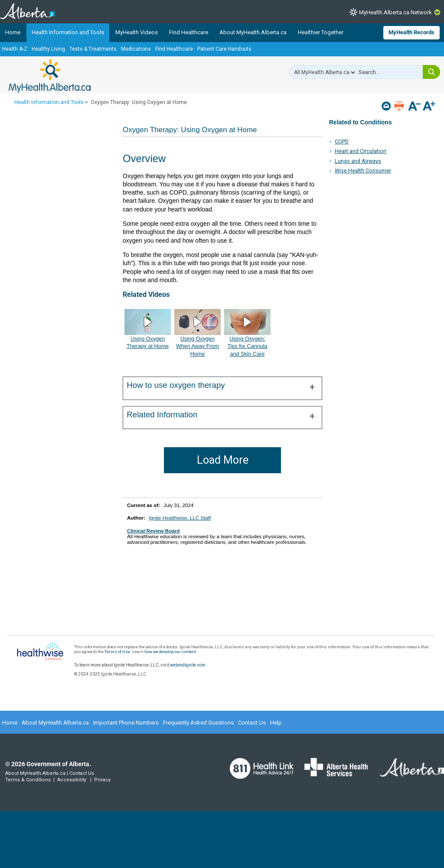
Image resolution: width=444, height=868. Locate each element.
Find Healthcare (189, 32)
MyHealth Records (411, 32)
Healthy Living (48, 49)
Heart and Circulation (361, 151)
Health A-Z (15, 49)
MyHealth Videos (137, 32)
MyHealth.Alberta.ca (50, 76)
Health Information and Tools (68, 32)
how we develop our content (170, 652)
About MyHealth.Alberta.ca (253, 32)
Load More (223, 460)
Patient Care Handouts (224, 49)
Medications (136, 49)
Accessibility (72, 780)
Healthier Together (321, 32)
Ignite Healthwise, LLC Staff (180, 518)
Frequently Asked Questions (198, 723)
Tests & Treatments (93, 49)
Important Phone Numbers (126, 723)
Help (276, 723)
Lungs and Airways (358, 161)
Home (13, 32)
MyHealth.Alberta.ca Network (395, 12)
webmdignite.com (188, 665)
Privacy (102, 780)
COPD (342, 141)
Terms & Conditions (28, 780)
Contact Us (252, 723)
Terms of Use (117, 652)
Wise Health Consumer (363, 171)
